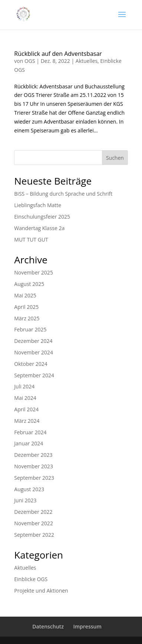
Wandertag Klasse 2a (39, 228)
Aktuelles (87, 61)
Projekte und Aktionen (41, 591)
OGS (30, 61)
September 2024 (34, 375)
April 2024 (26, 409)
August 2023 (29, 489)
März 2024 (27, 421)
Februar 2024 (30, 432)
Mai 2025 (25, 295)
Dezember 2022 (33, 512)
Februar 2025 (30, 329)
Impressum (87, 626)
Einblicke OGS (31, 579)
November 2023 (34, 466)
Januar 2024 (29, 443)
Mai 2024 (25, 398)
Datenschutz (48, 626)
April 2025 (26, 307)
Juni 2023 (25, 500)
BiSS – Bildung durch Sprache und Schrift (63, 194)
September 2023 (34, 478)
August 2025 (29, 284)
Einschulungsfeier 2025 (42, 217)
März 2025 (27, 318)
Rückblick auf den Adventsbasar (58, 54)
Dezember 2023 (33, 455)
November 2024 (34, 352)
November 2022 (34, 523)
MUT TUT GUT (31, 240)
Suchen (115, 158)
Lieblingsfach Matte (38, 205)
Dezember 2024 (33, 341)
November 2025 (34, 272)
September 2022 (34, 535)
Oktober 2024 (31, 364)
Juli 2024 (24, 386)
